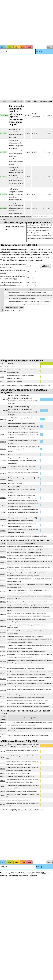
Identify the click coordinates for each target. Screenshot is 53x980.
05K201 (3, 804)
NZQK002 (3, 468)
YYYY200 (3, 512)
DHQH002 (3, 563)
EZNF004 (3, 690)
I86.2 (2, 367)
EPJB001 (3, 636)
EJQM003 (3, 449)
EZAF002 (3, 661)
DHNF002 (3, 547)
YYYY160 (4, 400)
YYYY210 (3, 435)
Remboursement (36, 117)
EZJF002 (3, 673)
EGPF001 (3, 592)
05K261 (3, 781)
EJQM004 (3, 505)
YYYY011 (3, 498)
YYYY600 (3, 460)
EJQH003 (3, 615)
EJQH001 (3, 602)
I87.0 (2, 381)
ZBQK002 (3, 455)
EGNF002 (3, 586)
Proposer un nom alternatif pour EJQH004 (16, 216)
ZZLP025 (3, 419)
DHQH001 (3, 557)
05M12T (3, 776)
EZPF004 (3, 702)
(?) (16, 279)
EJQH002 (3, 608)
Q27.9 (2, 377)
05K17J (3, 746)
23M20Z (3, 796)
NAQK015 (3, 479)
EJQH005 (3, 626)
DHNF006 (3, 551)
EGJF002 (3, 580)
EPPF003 (3, 647)
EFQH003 (3, 426)
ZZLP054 (3, 442)
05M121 (3, 800)
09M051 (3, 769)
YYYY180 (4, 411)
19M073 (3, 787)
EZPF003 (3, 696)
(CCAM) (39, 52)
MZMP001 (3, 473)
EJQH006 (3, 525)
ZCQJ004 (3, 489)
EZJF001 (3, 667)
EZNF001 (3, 679)
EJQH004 (3, 620)
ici (52, 238)
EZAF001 (3, 656)
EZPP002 (3, 706)
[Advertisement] (23, 23)
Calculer (45, 266)
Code (4, 101)
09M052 (3, 763)
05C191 (2, 773)
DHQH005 (3, 574)
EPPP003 (3, 651)
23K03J (3, 751)
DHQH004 (3, 568)
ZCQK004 (3, 519)
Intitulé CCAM (17, 101)
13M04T (3, 757)
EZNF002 (3, 685)
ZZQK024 (3, 531)
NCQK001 (3, 484)
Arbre (28, 101)
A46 (2, 363)
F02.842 (3, 371)
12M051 (3, 791)
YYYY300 (11, 728)
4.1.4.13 (28, 115)
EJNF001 (3, 597)
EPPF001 (3, 641)
